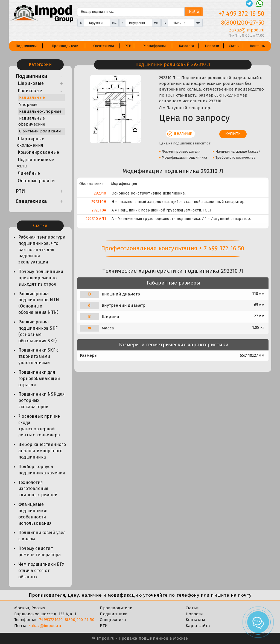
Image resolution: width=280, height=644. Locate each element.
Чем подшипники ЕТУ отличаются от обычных (41, 571)
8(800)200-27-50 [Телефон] (243, 23)
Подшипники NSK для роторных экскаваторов (42, 400)
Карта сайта (198, 626)
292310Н (99, 202)
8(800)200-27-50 (80, 620)
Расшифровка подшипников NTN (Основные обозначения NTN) (39, 303)
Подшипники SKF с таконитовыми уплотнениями (38, 356)
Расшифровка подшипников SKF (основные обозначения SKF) (38, 331)
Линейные (29, 173)
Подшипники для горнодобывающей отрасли (39, 378)
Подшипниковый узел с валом (42, 536)
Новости (212, 46)
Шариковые (31, 83)
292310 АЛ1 (96, 219)
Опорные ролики (36, 181)
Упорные (28, 105)
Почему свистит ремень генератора (40, 552)
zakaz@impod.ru (45, 626)
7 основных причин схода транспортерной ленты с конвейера (39, 426)
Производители (65, 46)
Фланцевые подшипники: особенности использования (35, 514)
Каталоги (186, 46)
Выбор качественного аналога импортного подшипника (42, 451)
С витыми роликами (40, 131)
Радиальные (32, 97)
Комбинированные (38, 152)
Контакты (258, 46)
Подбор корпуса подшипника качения (42, 470)
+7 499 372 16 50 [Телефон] (242, 14)
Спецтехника (104, 46)
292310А (99, 210)
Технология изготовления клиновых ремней (38, 489)
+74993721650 (50, 620)
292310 (100, 193)
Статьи (234, 46)
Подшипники (26, 46)
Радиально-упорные (40, 111)
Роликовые (30, 91)
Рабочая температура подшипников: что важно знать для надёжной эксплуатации (42, 250)
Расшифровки (154, 46)
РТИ (128, 46)
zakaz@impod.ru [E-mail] (247, 30)
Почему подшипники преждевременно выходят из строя (41, 278)
